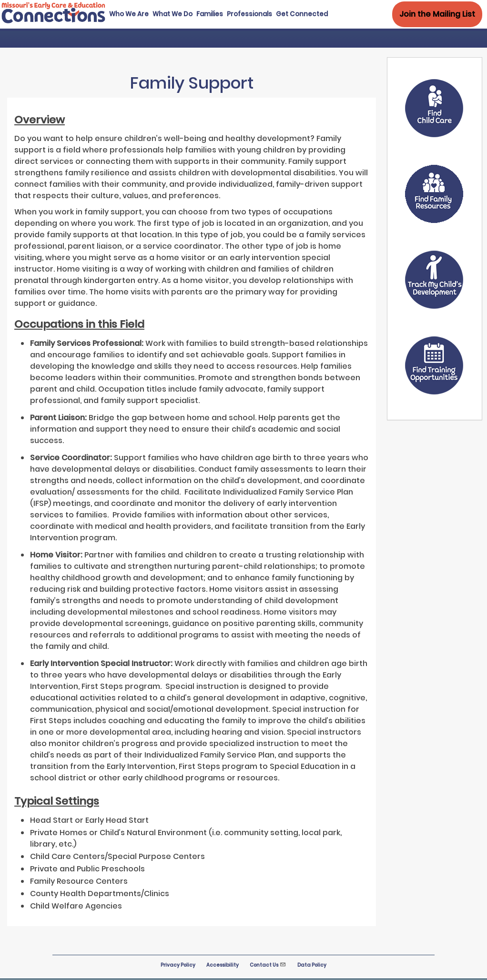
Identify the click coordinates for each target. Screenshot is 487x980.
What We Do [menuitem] (172, 14)
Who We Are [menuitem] (129, 14)
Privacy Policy (178, 965)
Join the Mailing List (437, 14)
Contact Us (268, 965)
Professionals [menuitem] (249, 14)
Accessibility (223, 965)
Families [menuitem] (210, 14)
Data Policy (312, 965)
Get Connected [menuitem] (302, 14)
